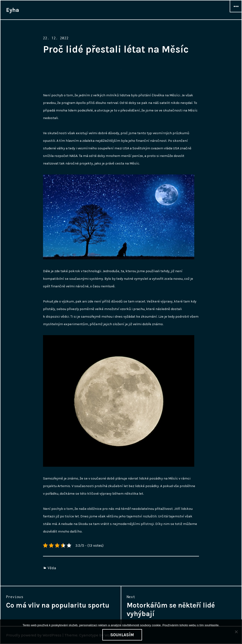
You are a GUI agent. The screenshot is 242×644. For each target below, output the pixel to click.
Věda (52, 568)
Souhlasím (122, 635)
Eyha (13, 10)
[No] (236, 632)
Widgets (236, 12)
